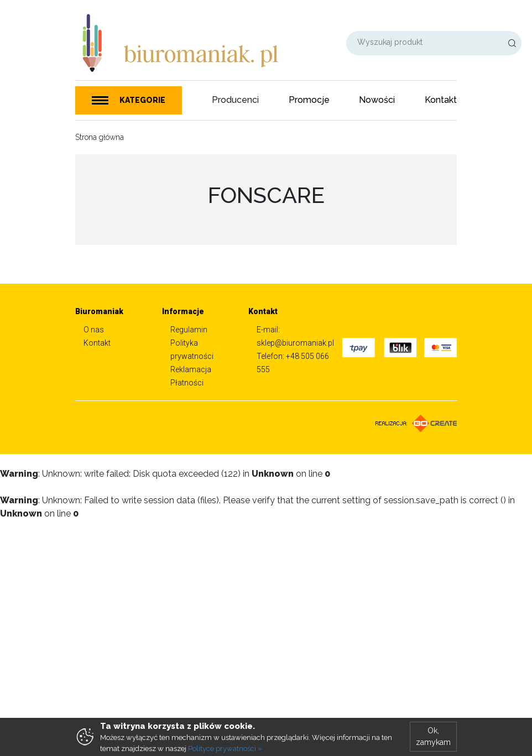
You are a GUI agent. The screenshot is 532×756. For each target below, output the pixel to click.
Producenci (235, 100)
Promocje (309, 100)
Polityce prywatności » (225, 749)
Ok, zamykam (433, 736)
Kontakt (441, 100)
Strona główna (100, 137)
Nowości (377, 100)
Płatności (187, 383)
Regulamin (189, 330)
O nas (94, 330)
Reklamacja (191, 369)
